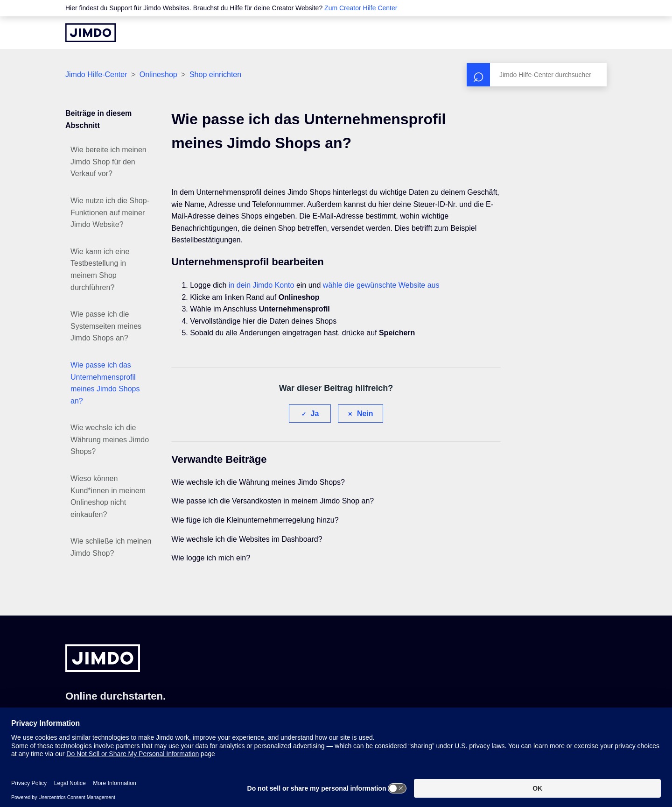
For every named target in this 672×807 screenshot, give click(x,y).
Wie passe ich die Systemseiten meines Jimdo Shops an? (106, 326)
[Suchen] (537, 75)
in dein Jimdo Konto (262, 285)
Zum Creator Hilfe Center (361, 8)
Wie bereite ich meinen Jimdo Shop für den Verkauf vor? (108, 162)
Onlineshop (158, 74)
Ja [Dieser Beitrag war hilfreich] (315, 414)
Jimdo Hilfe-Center (96, 74)
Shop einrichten (215, 74)
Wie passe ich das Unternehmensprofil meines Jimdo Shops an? (105, 383)
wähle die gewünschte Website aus (381, 285)
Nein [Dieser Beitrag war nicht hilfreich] (365, 414)
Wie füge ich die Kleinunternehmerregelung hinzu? (255, 520)
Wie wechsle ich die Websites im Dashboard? (247, 539)
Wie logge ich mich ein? (211, 558)
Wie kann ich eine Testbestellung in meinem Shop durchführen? (100, 269)
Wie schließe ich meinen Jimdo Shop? (111, 547)
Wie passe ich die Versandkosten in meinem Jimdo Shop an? (273, 501)
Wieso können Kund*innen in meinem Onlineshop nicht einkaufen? (108, 496)
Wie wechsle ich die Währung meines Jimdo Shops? (110, 439)
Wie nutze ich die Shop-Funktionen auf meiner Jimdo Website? (110, 212)
